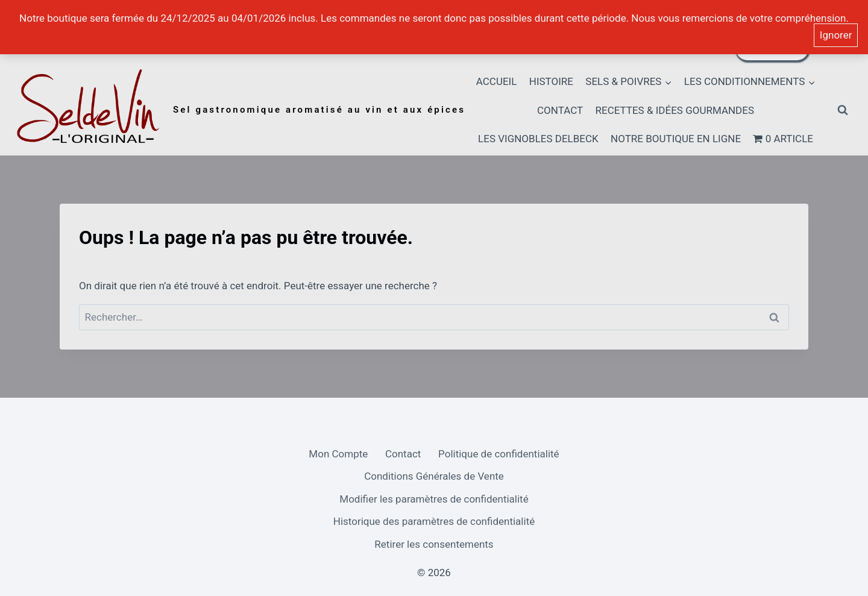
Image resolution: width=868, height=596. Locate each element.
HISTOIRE (551, 81)
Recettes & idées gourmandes (675, 110)
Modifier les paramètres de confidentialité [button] (434, 499)
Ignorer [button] (836, 35)
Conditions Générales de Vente (434, 476)
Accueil (497, 81)
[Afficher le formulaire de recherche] (843, 110)
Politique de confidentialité (499, 454)
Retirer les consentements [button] (434, 544)
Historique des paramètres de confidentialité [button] (434, 521)
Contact (560, 110)
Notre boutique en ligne (676, 139)
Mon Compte (338, 454)
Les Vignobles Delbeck (538, 139)
